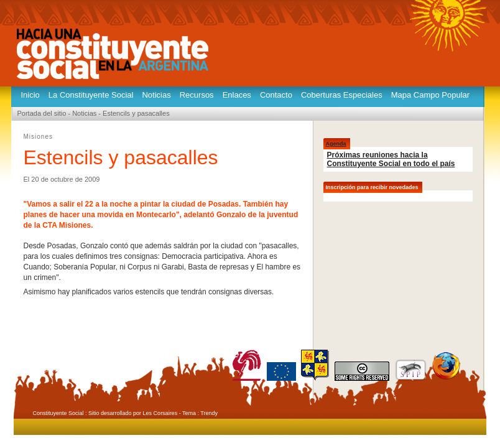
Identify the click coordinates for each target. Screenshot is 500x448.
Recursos (197, 95)
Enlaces (237, 95)
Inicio (30, 95)
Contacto (276, 95)
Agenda (336, 144)
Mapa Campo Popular (430, 95)
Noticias (156, 95)
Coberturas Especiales (342, 95)
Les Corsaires (160, 413)
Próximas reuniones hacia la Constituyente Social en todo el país (391, 159)
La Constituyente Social (91, 95)
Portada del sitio (42, 113)
